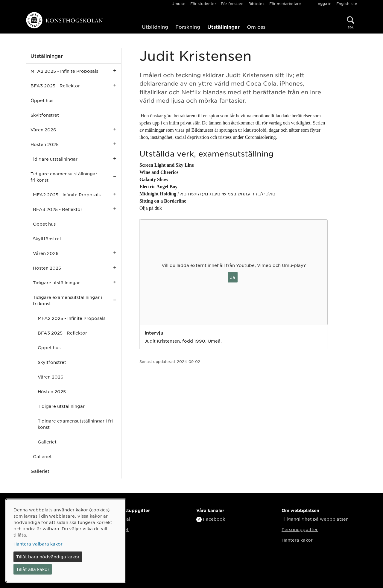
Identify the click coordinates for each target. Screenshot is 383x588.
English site (347, 4)
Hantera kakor (297, 540)
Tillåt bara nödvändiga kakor (48, 557)
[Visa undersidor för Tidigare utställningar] (115, 159)
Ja (233, 277)
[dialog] (66, 541)
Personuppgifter (300, 529)
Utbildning (155, 27)
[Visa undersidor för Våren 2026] (115, 130)
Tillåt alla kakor (33, 569)
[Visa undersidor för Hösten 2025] (115, 144)
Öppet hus (42, 100)
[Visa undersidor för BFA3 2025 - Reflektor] (115, 86)
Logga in (323, 4)
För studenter (203, 4)
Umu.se (178, 4)
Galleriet (47, 442)
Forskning (188, 27)
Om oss (256, 27)
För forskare (232, 4)
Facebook (214, 519)
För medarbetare (285, 4)
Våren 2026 (43, 130)
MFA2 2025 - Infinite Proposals (64, 71)
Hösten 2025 (45, 144)
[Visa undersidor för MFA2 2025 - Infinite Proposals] (115, 71)
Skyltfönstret (45, 115)
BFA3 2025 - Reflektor (55, 86)
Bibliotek (256, 4)
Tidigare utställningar (54, 159)
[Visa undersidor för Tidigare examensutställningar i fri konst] (115, 177)
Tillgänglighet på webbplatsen (315, 519)
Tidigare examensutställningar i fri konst (65, 177)
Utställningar (224, 27)
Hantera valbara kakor (38, 544)
